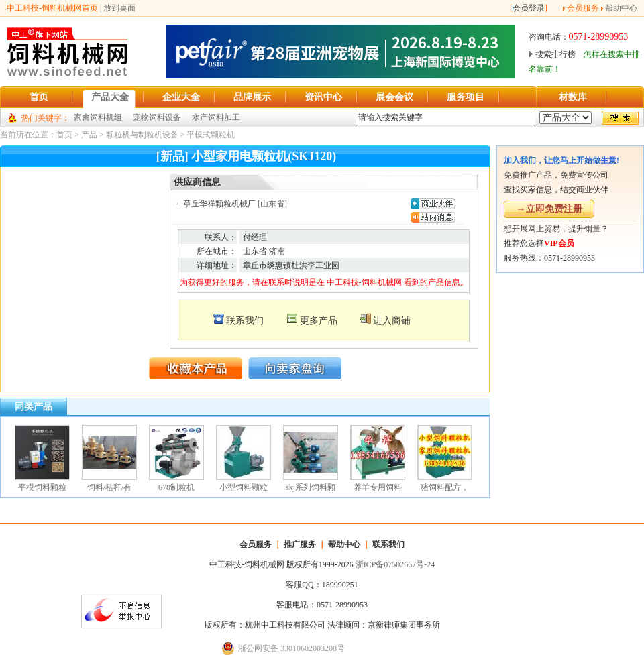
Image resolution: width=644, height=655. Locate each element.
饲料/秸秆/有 (110, 487)
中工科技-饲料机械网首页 (52, 8)
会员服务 (583, 8)
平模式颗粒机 (211, 135)
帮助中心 (621, 8)
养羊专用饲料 (378, 487)
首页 (64, 135)
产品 (89, 135)
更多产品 (319, 321)
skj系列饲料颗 (311, 487)
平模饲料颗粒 (42, 487)
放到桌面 (119, 8)
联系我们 (245, 321)
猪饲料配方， (445, 487)
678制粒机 (176, 487)
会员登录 (529, 8)
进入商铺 (392, 321)
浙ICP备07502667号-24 (395, 564)
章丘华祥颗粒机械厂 (219, 204)
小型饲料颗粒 (244, 487)
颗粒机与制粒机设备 (142, 135)
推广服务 (300, 544)
